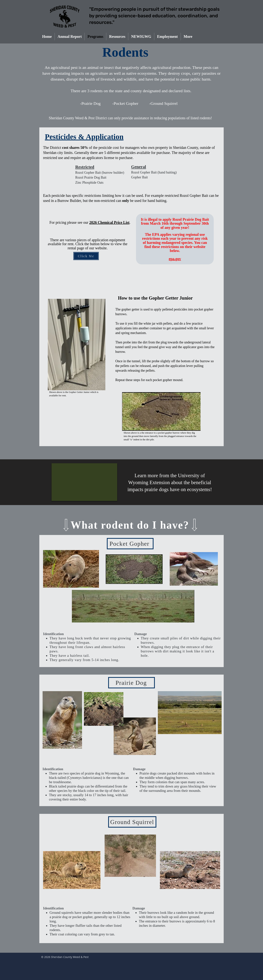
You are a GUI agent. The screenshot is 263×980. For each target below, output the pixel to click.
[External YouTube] (84, 482)
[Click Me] (86, 256)
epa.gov (175, 259)
